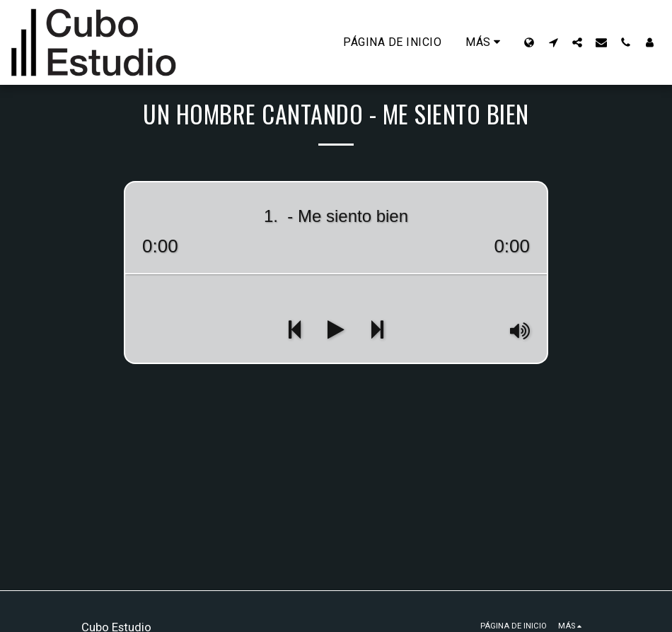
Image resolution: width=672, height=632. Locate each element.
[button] (553, 42)
